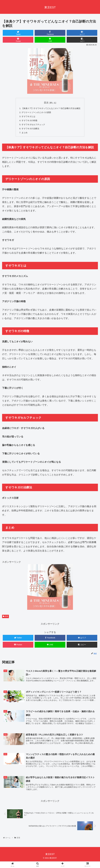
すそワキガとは (27, 117)
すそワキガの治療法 (29, 130)
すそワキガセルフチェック (32, 125)
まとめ (23, 134)
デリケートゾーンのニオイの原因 (35, 113)
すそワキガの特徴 (28, 121)
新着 (5, 618)
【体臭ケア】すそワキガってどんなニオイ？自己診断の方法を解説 (51, 108)
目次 (46, 103)
